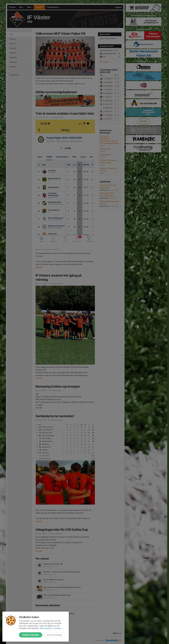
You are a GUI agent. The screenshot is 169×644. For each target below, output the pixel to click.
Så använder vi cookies (50, 628)
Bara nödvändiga (54, 635)
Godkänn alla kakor (31, 635)
